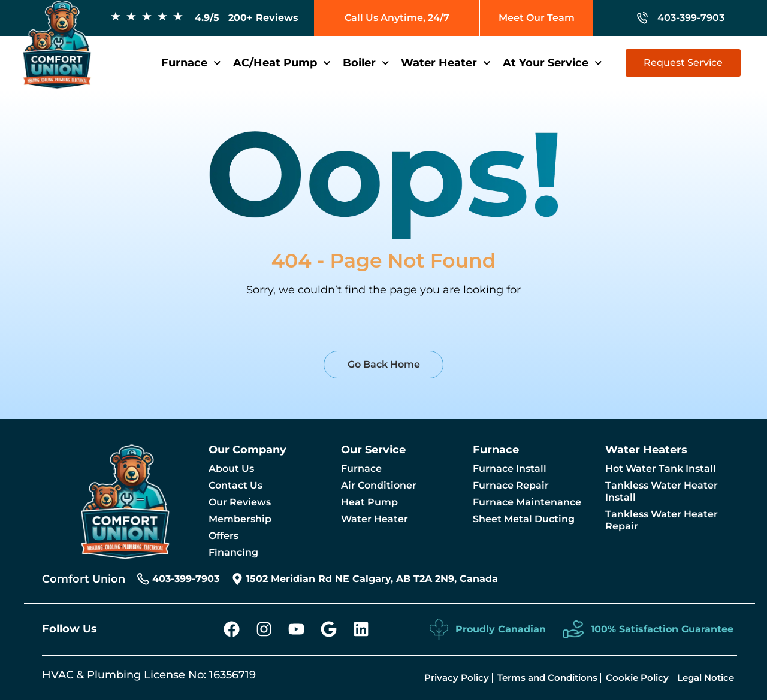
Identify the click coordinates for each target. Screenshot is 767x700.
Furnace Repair (511, 485)
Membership (240, 519)
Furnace (191, 63)
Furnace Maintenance (527, 502)
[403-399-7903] (642, 18)
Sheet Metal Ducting (524, 519)
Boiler (366, 63)
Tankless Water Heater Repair (662, 520)
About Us (231, 469)
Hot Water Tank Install (661, 469)
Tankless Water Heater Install (662, 491)
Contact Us (235, 485)
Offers (224, 536)
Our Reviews (240, 502)
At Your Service (552, 63)
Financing (233, 552)
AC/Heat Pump (282, 63)
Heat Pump (369, 502)
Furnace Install (510, 469)
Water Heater (446, 63)
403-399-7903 (691, 18)
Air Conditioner (379, 485)
